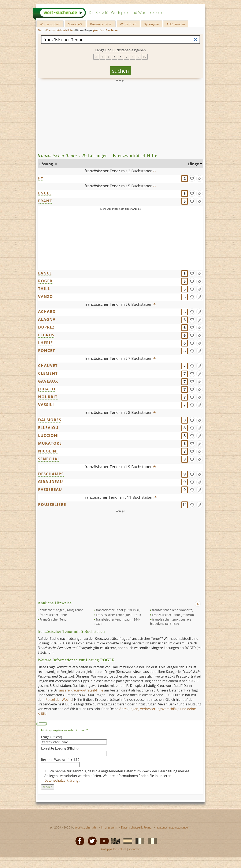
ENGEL (45, 193)
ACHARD (47, 311)
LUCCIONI (48, 435)
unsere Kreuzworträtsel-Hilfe (81, 690)
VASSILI (46, 405)
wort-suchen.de (86, 827)
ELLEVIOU (48, 428)
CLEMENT (48, 373)
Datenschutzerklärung (62, 780)
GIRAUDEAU (51, 482)
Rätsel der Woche (59, 700)
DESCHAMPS (51, 474)
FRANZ (45, 201)
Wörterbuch (128, 24)
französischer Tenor (53, 615)
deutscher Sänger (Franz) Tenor (61, 610)
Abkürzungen (176, 24)
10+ (145, 57)
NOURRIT (48, 397)
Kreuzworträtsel (101, 24)
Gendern (135, 849)
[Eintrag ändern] (200, 178)
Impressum (109, 827)
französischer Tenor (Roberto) (173, 610)
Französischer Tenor (54, 619)
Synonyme (152, 24)
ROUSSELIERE (52, 504)
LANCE (45, 273)
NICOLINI (48, 451)
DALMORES (50, 420)
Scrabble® (75, 24)
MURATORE (50, 443)
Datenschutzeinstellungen (173, 828)
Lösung (47, 164)
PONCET (47, 350)
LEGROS (46, 335)
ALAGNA (47, 319)
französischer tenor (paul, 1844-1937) (117, 621)
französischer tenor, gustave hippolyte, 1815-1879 (171, 621)
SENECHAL (49, 459)
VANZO (45, 296)
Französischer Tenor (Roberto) (173, 615)
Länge (193, 164)
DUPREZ (46, 327)
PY (41, 178)
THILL (44, 289)
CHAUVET (48, 365)
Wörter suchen (50, 24)
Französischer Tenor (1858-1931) (118, 615)
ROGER (45, 281)
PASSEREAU (50, 489)
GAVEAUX (48, 381)
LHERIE (45, 343)
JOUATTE (47, 389)
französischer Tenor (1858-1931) (118, 610)
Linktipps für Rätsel (113, 849)
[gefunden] (192, 178)
